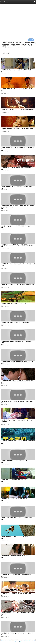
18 (34, 640)
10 (24, 640)
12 (30, 640)
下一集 (31, 40)
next (20, 641)
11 (27, 640)
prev (2, 640)
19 (16, 641)
